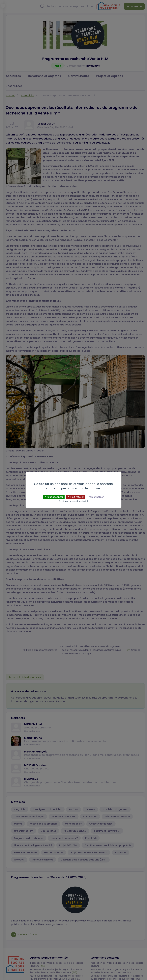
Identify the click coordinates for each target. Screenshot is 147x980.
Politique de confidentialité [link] (73, 501)
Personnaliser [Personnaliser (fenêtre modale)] (96, 497)
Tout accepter (54, 497)
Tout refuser (76, 497)
